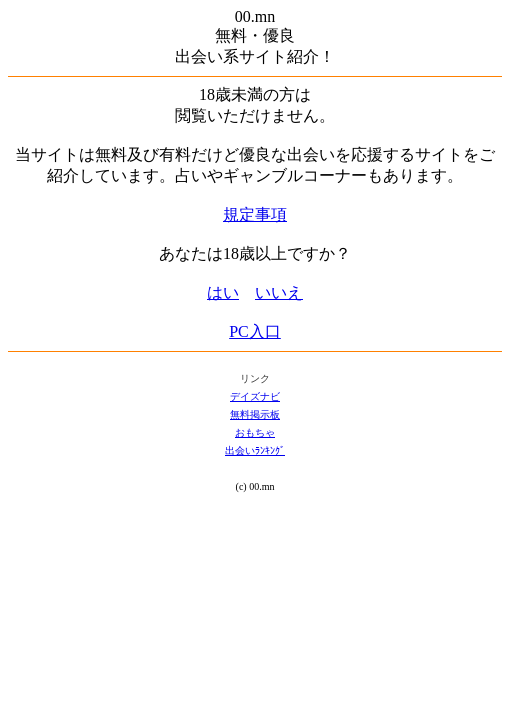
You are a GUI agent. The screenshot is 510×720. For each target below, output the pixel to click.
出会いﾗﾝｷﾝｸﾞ (255, 450)
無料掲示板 (255, 414)
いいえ (279, 292)
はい (223, 292)
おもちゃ (255, 432)
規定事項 (255, 214)
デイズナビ (255, 396)
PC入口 (255, 331)
